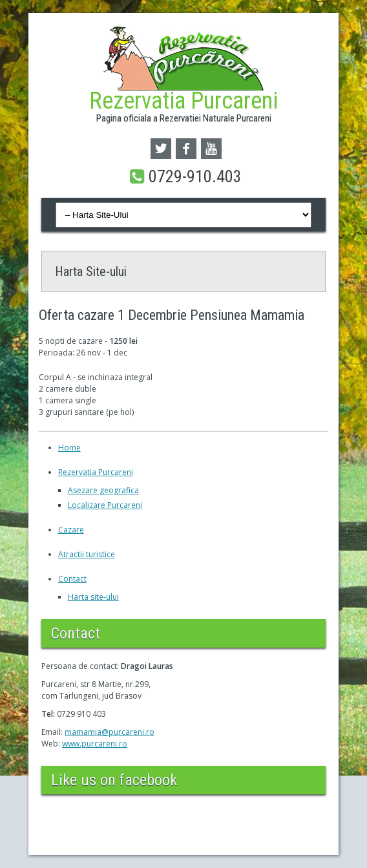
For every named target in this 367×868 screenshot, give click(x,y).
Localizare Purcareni (105, 505)
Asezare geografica (103, 490)
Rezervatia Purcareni (96, 472)
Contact (72, 579)
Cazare (71, 530)
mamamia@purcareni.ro (110, 732)
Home (69, 448)
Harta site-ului (93, 597)
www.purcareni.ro (95, 744)
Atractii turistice (87, 554)
